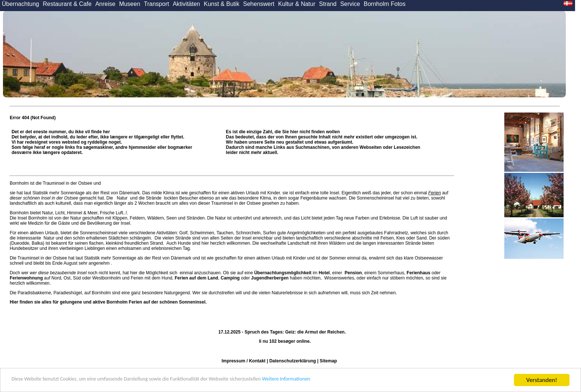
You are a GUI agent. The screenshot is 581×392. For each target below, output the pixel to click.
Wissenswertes (339, 278)
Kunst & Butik (222, 4)
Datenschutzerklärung (293, 361)
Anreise (105, 4)
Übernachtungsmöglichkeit (283, 273)
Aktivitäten (186, 4)
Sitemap (328, 361)
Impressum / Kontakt (244, 361)
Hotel (324, 273)
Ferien (435, 193)
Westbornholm (107, 278)
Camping (230, 278)
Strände (154, 198)
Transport (156, 4)
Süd (77, 278)
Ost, (68, 278)
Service (350, 4)
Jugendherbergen (270, 278)
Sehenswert (259, 4)
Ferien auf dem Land (197, 278)
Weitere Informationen (345, 381)
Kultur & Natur (297, 4)
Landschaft (298, 243)
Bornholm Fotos (385, 4)
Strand (328, 4)
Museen (130, 4)
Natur (122, 198)
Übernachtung (21, 4)
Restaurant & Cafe (67, 4)
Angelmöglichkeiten (306, 233)
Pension (353, 273)
